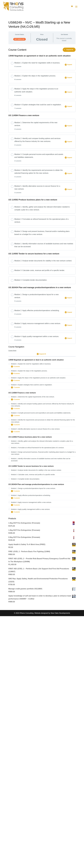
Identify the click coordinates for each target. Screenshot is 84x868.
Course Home (12, 351)
